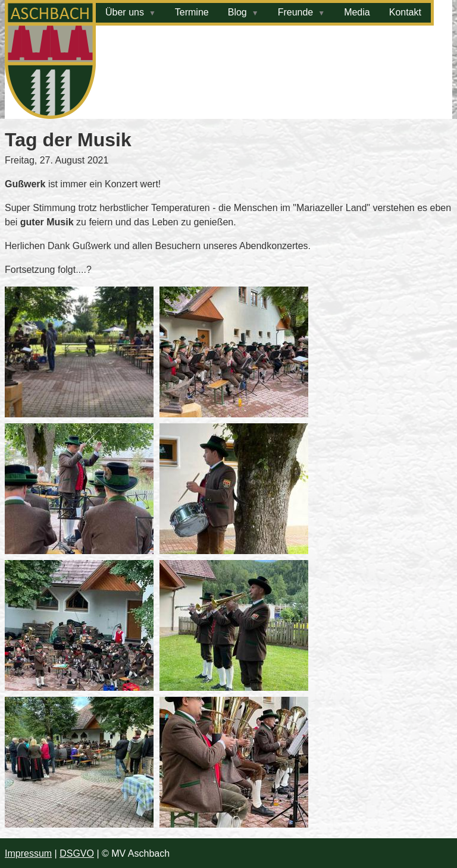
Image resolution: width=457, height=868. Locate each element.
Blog (237, 12)
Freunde (296, 12)
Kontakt (405, 12)
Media (357, 12)
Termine (192, 12)
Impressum (28, 853)
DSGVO (77, 853)
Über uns (125, 12)
